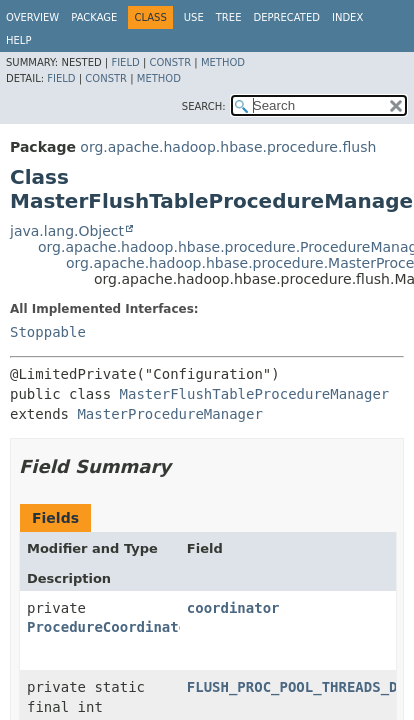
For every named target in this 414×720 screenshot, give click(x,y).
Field (125, 62)
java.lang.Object (67, 231)
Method (223, 62)
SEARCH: (204, 106)
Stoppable (48, 332)
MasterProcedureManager (169, 414)
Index (347, 17)
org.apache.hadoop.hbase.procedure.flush (228, 147)
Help (18, 40)
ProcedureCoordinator (111, 627)
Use (194, 17)
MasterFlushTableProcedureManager (255, 394)
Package (94, 17)
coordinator (233, 608)
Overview (32, 17)
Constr (170, 62)
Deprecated (286, 17)
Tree (229, 17)
